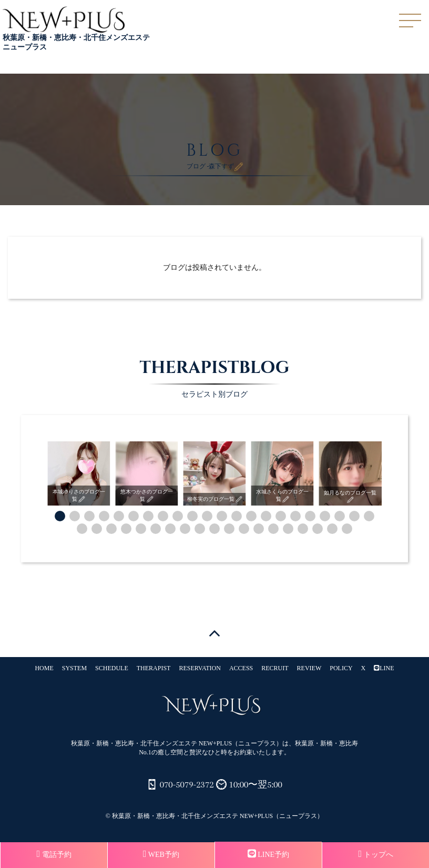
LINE (384, 668)
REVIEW (309, 668)
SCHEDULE (112, 668)
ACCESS (241, 668)
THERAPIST (154, 668)
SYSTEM (74, 668)
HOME (44, 668)
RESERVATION (200, 668)
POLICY (341, 668)
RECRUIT (275, 668)
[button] (60, 516)
